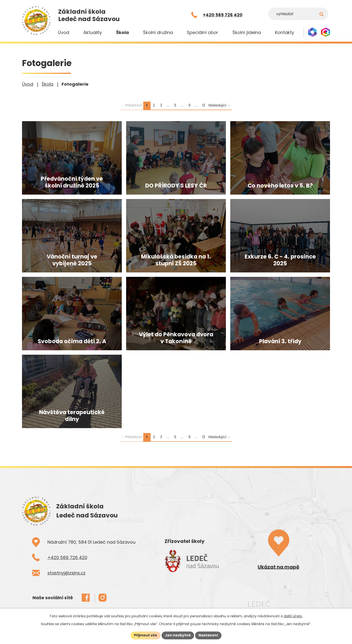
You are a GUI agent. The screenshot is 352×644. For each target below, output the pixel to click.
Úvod (64, 32)
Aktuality (93, 32)
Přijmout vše (146, 635)
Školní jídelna (247, 32)
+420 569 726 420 (67, 557)
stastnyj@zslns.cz (66, 573)
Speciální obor (203, 32)
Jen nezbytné (178, 635)
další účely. (293, 616)
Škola (122, 32)
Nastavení (208, 635)
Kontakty (285, 32)
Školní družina (158, 32)
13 (204, 105)
